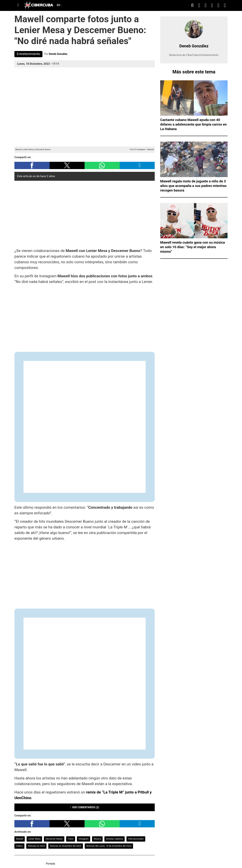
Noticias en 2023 (36, 846)
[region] (85, 214)
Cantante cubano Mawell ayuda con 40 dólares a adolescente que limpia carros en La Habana (193, 124)
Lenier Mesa (34, 839)
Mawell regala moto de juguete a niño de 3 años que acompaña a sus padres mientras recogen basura (193, 186)
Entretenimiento (29, 54)
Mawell (20, 839)
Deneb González (58, 54)
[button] (32, 165)
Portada (50, 864)
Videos (19, 846)
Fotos (71, 839)
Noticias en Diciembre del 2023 (66, 846)
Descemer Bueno (54, 839)
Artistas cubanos (115, 839)
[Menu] (18, 5)
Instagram (83, 839)
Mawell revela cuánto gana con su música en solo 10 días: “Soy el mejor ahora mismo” (193, 247)
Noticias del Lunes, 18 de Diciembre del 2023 (109, 846)
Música (97, 839)
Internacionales (136, 839)
